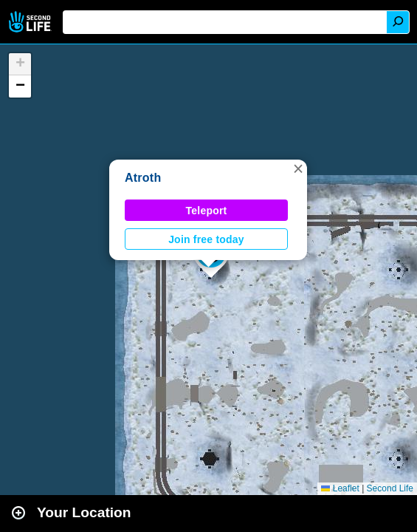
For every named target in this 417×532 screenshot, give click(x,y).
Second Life (31, 22)
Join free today (206, 239)
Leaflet (340, 488)
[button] (298, 168)
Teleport (207, 211)
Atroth (143, 178)
